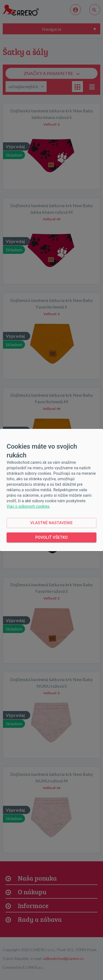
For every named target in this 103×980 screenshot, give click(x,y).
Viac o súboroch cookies (28, 506)
